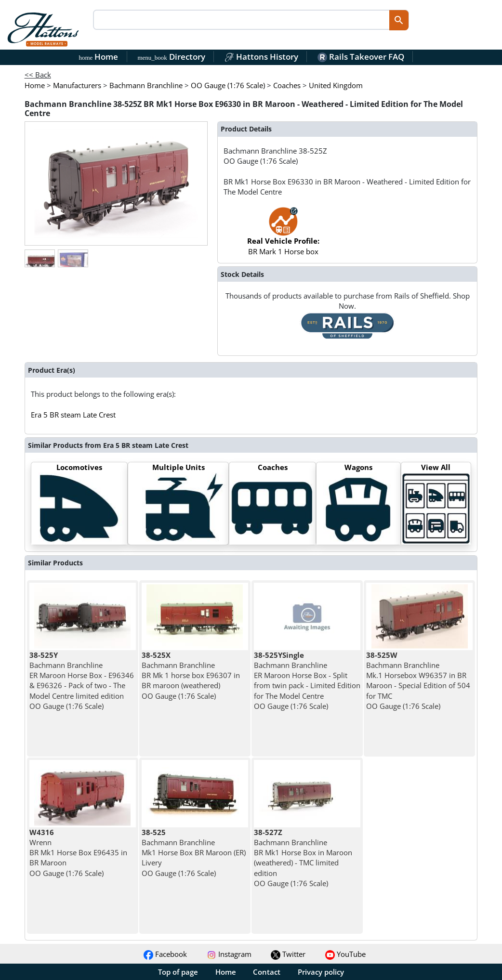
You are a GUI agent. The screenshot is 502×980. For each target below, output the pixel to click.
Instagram (229, 954)
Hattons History (261, 57)
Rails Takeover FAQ (361, 57)
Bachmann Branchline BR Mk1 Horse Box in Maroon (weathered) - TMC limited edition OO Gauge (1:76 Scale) (303, 858)
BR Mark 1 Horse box (283, 236)
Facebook (165, 954)
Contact (267, 972)
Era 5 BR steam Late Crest (73, 415)
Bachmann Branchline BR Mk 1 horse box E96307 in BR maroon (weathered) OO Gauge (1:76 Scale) (191, 675)
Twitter (288, 954)
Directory (171, 57)
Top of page (178, 972)
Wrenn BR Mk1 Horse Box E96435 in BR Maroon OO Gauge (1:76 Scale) (78, 853)
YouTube (345, 954)
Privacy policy (321, 972)
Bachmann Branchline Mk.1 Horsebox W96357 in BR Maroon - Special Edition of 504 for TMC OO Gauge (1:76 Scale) (418, 680)
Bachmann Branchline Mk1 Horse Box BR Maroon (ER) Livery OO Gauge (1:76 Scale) (194, 853)
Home (99, 57)
